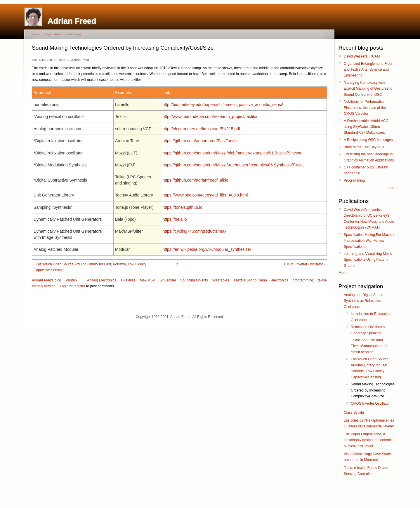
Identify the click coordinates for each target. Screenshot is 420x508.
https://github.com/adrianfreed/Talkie (196, 180)
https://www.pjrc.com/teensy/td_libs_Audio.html (205, 195)
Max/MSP (147, 280)
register (79, 286)
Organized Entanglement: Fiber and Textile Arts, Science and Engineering (368, 70)
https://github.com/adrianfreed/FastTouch (200, 141)
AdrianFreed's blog (67, 34)
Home (36, 34)
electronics (280, 280)
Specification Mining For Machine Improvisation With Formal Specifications (370, 241)
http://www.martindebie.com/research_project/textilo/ (210, 116)
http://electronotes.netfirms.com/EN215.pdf (201, 129)
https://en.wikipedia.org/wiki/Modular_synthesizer (207, 249)
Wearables (221, 280)
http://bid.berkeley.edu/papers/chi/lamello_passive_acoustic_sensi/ (223, 105)
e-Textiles (128, 280)
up (176, 264)
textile (322, 280)
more (392, 188)
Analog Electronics (101, 280)
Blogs (47, 34)
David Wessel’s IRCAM (362, 56)
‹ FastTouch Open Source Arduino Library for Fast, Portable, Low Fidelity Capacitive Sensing (90, 267)
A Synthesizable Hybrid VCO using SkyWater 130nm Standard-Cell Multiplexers (366, 127)
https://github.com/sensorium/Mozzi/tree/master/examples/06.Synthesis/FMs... (234, 165)
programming (303, 280)
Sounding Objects (194, 280)
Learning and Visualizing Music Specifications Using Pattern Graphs (368, 260)
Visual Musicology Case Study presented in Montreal (367, 457)
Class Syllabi (354, 413)
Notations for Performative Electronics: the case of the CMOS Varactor (365, 108)
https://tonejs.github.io (183, 207)
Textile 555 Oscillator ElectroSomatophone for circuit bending (370, 346)
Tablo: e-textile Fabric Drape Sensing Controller (366, 471)
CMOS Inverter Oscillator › (304, 264)
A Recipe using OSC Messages (368, 140)
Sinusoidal (168, 280)
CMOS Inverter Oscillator (370, 403)
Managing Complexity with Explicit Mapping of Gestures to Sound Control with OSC (368, 89)
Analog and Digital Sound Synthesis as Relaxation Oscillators (363, 301)
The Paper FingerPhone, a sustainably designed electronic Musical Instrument (368, 440)
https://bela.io (175, 219)
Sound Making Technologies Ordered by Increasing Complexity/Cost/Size (373, 390)
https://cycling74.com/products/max (195, 231)
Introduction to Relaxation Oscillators (371, 317)
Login (64, 286)
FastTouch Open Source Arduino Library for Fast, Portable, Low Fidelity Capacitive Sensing (370, 368)
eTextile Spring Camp (250, 280)
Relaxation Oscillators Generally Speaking (368, 330)
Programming (354, 180)
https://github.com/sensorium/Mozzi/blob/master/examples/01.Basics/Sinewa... (234, 153)
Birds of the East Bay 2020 (365, 147)
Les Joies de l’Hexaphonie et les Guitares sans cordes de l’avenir (369, 423)
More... (344, 273)
